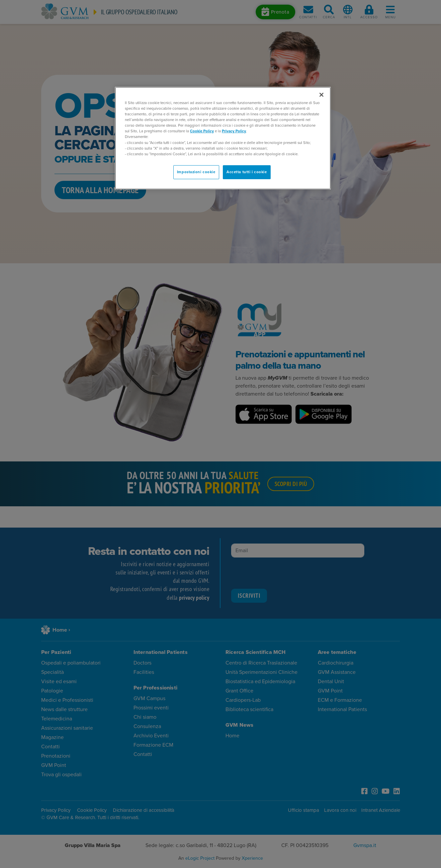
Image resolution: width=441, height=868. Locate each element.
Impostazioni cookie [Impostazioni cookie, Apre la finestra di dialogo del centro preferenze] (196, 172)
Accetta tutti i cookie (247, 172)
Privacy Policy (234, 131)
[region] (223, 138)
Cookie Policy (202, 131)
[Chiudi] (321, 95)
